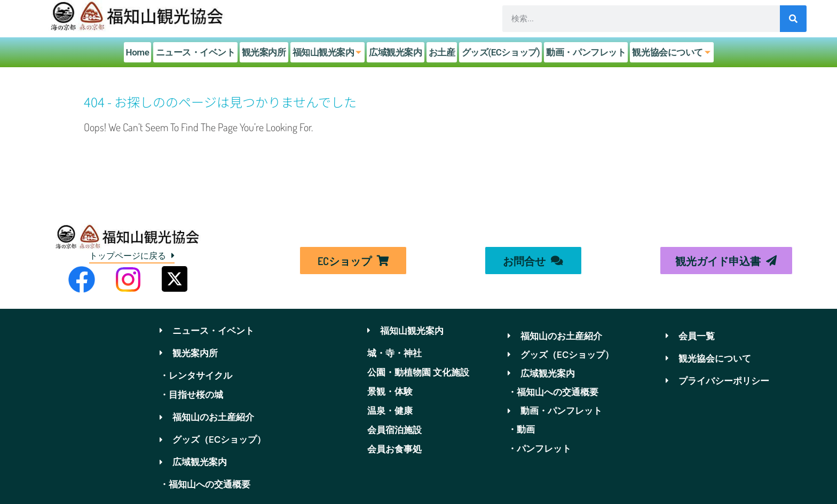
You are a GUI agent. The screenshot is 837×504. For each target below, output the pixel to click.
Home (139, 52)
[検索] (793, 19)
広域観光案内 (396, 52)
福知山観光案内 (329, 52)
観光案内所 (264, 52)
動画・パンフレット (585, 52)
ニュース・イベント (197, 52)
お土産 (442, 52)
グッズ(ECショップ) (500, 52)
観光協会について (672, 52)
